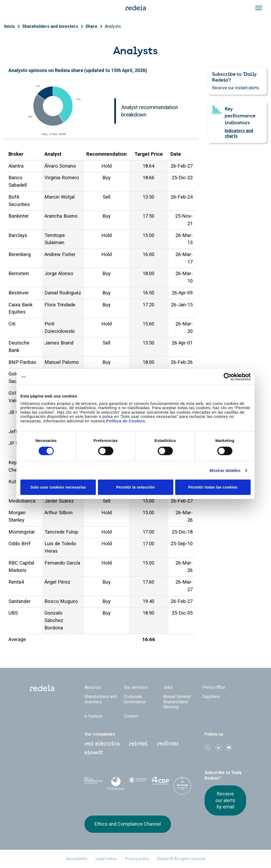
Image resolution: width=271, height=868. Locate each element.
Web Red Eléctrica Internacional (168, 744)
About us (93, 687)
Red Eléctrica (102, 744)
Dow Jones (93, 783)
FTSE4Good (116, 784)
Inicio (10, 26)
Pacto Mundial (138, 783)
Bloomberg (182, 788)
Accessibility (77, 859)
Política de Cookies (126, 421)
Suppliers (211, 697)
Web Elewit (94, 752)
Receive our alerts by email (225, 800)
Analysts (113, 26)
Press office (214, 687)
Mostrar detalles (225, 470)
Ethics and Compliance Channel (128, 824)
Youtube (229, 748)
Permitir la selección (135, 487)
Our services (136, 687)
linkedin (218, 748)
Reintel (138, 744)
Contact (131, 716)
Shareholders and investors (50, 26)
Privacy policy (137, 859)
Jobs (168, 687)
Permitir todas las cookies (213, 487)
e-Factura (93, 716)
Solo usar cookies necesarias (58, 487)
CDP (160, 782)
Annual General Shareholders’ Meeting (177, 702)
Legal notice (106, 859)
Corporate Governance (135, 699)
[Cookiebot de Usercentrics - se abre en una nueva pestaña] (227, 377)
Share (91, 26)
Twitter (208, 748)
